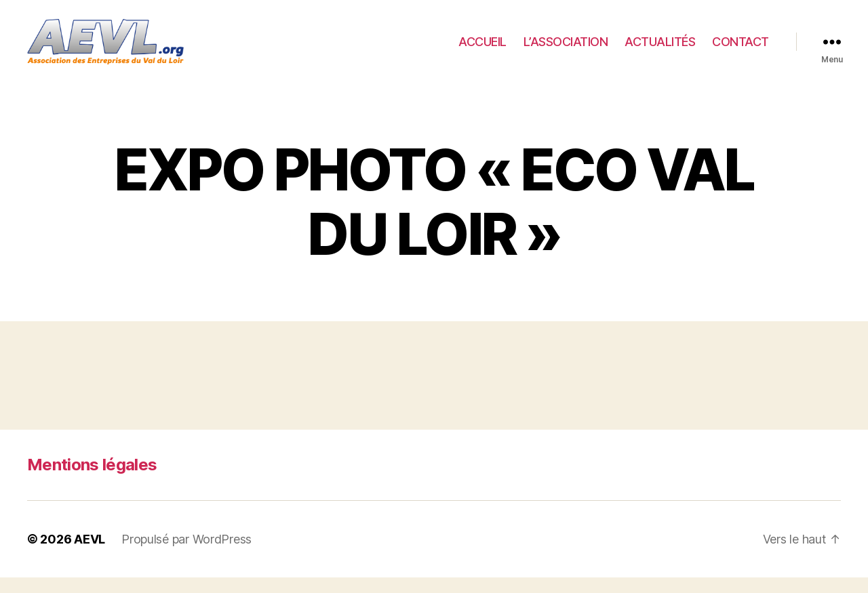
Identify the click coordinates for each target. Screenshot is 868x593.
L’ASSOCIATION (566, 49)
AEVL (90, 555)
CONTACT (741, 49)
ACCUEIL (482, 49)
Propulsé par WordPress (186, 555)
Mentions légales (92, 480)
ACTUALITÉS (660, 49)
